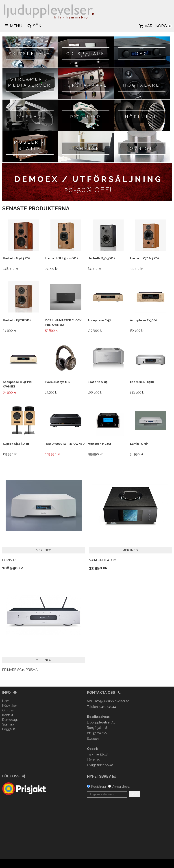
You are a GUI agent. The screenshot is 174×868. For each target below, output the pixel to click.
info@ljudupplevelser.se (112, 701)
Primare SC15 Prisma (20, 670)
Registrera (99, 787)
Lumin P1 (9, 560)
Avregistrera (121, 787)
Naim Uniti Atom (103, 560)
